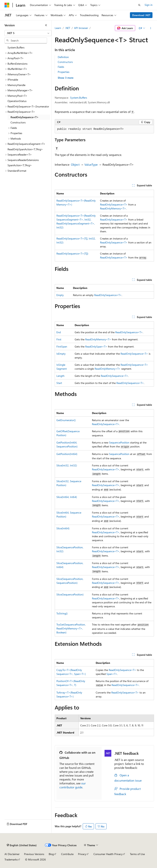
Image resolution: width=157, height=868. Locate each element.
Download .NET (141, 15)
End (59, 332)
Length (60, 376)
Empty (60, 295)
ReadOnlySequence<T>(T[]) (72, 253)
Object (75, 164)
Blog (51, 854)
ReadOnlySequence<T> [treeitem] (25, 117)
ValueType (91, 164)
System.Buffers (79, 98)
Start (59, 383)
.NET (68, 28)
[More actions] (151, 28)
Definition (63, 57)
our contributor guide (73, 785)
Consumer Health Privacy (108, 854)
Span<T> (112, 674)
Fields (61, 67)
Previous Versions (34, 854)
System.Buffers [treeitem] (16, 47)
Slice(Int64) (63, 528)
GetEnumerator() (66, 420)
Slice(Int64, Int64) (67, 497)
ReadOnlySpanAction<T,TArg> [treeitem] (25, 149)
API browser (81, 28)
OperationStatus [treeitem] (17, 101)
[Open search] (139, 5)
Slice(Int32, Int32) (67, 465)
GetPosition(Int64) (67, 454)
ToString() (62, 613)
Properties (64, 72)
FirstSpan (62, 346)
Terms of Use (137, 854)
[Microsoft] (7, 5)
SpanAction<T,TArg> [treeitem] (20, 165)
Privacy (82, 854)
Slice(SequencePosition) (70, 594)
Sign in (149, 5)
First (59, 339)
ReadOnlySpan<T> (96, 346)
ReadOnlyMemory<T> (113, 208)
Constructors (65, 62)
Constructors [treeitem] (18, 122)
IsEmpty (61, 354)
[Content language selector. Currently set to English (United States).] (22, 845)
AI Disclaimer (12, 854)
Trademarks (11, 859)
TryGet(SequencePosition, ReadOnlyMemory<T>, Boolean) (71, 628)
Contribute (67, 854)
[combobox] (28, 33)
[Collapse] (46, 25)
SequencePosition (119, 442)
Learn (58, 28)
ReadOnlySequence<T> (114, 204)
